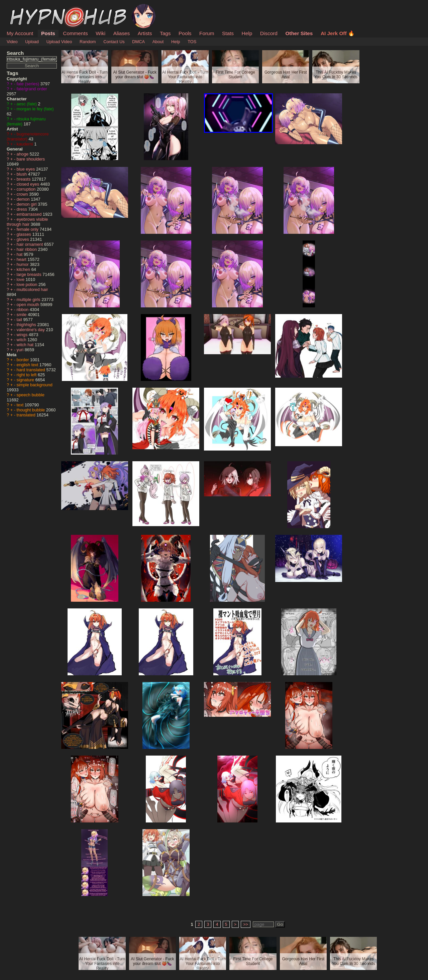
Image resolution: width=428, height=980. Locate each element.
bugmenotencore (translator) (28, 136)
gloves (24, 239)
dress (23, 209)
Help (247, 33)
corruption (27, 189)
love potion (28, 284)
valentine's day (31, 330)
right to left (27, 375)
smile (22, 315)
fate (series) (29, 84)
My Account (20, 33)
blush (22, 174)
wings (23, 335)
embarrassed (30, 214)
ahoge (23, 154)
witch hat (26, 345)
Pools (185, 33)
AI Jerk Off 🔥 (338, 33)
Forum (207, 33)
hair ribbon (27, 249)
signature (26, 380)
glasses (25, 234)
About (158, 42)
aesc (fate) (27, 104)
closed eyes (29, 184)
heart (22, 259)
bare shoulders (31, 159)
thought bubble (31, 410)
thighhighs (27, 325)
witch (22, 340)
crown (23, 194)
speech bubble (31, 395)
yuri (21, 350)
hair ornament (31, 244)
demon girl (27, 204)
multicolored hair (32, 289)
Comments (75, 33)
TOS (192, 42)
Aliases (122, 33)
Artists (145, 33)
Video (12, 42)
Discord (269, 33)
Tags (165, 33)
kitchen (24, 269)
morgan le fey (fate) (35, 109)
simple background (35, 385)
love (21, 279)
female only (28, 229)
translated (27, 415)
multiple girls (29, 300)
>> (246, 924)
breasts (24, 179)
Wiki (100, 33)
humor (23, 264)
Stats (228, 33)
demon (24, 199)
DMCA (138, 42)
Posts (48, 33)
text (21, 405)
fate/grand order (32, 89)
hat (20, 254)
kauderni (26, 144)
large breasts (30, 274)
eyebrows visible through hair (27, 222)
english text (28, 365)
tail (20, 320)
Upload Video (59, 42)
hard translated (32, 370)
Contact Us (114, 42)
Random (88, 42)
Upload (32, 42)
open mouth (29, 305)
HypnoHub (25, 8)
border (24, 360)
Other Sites (299, 33)
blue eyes (26, 169)
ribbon (23, 310)
